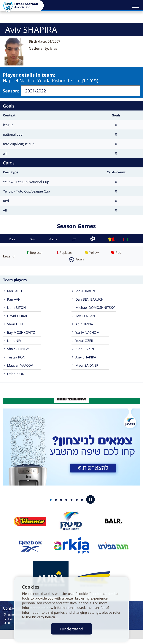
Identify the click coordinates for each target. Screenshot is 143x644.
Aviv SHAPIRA (87, 361)
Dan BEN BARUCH (90, 299)
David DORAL (18, 317)
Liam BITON (17, 308)
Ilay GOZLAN (86, 317)
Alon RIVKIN (85, 352)
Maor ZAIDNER (88, 369)
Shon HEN (16, 325)
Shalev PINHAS (19, 352)
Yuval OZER (85, 343)
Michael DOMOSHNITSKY (96, 308)
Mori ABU (15, 290)
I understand (71, 629)
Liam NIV (15, 343)
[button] (136, 5)
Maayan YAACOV (21, 369)
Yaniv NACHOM (88, 334)
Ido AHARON (86, 290)
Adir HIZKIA (85, 325)
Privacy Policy (44, 617)
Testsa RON (17, 361)
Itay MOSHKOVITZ (22, 334)
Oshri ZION (16, 378)
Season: (11, 90)
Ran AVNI (15, 299)
